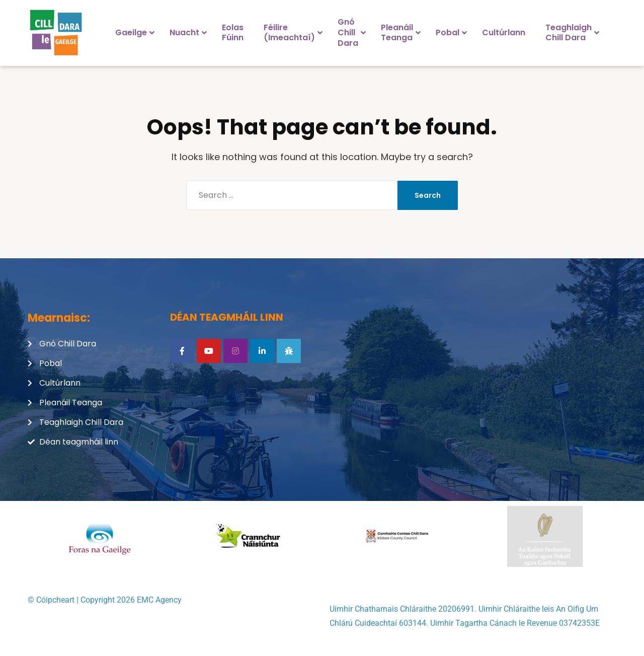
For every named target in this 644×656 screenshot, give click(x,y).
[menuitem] (132, 33)
